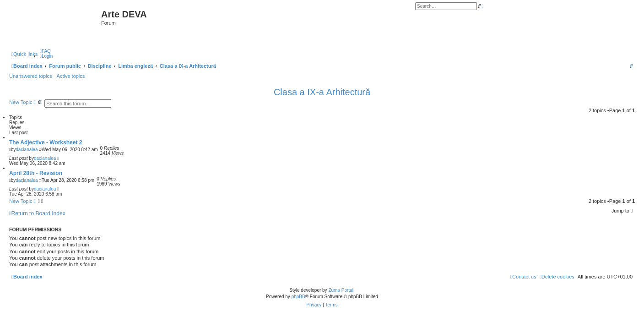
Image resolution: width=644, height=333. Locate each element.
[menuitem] (45, 51)
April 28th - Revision (36, 173)
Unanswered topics (31, 76)
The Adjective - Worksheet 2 (46, 142)
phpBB (298, 297)
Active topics (71, 76)
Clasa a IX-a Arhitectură (322, 92)
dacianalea (27, 150)
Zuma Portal (341, 290)
